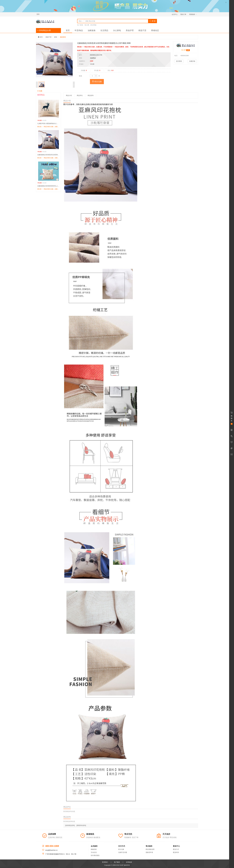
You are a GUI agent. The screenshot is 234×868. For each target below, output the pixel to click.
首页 (68, 30)
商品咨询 (91, 95)
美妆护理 (130, 30)
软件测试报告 (95, 855)
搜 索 (153, 21)
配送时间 (176, 852)
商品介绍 (69, 95)
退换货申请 (149, 852)
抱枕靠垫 (63, 37)
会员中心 (175, 14)
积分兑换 (97, 82)
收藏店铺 (192, 61)
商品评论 (80, 95)
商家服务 (193, 14)
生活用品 (104, 30)
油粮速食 (92, 30)
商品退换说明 (150, 849)
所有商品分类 (44, 30)
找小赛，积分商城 (90, 25)
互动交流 (94, 852)
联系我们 (105, 862)
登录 (38, 14)
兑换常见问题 (123, 852)
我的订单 (183, 14)
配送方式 (176, 849)
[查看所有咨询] (81, 825)
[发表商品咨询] (70, 825)
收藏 (40, 91)
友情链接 (129, 862)
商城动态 (155, 30)
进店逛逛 (179, 61)
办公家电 (117, 30)
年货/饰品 (79, 30)
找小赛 (184, 50)
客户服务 (117, 862)
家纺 (56, 37)
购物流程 (94, 849)
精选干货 (142, 30)
